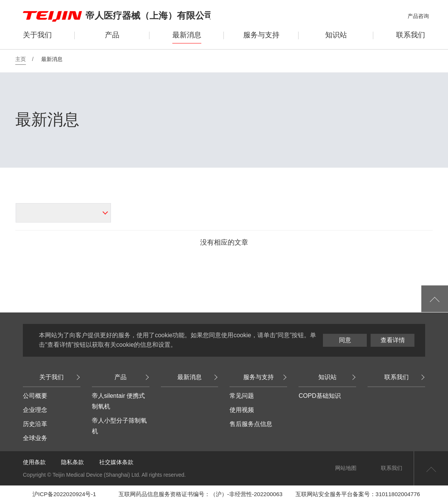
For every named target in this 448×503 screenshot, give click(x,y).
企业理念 (35, 410)
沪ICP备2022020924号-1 (64, 494)
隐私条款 (72, 462)
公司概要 (35, 396)
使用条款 (34, 462)
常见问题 (242, 396)
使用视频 (242, 410)
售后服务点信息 (251, 424)
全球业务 (35, 438)
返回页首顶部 (431, 468)
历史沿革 (35, 424)
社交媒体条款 (116, 462)
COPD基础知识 (320, 396)
